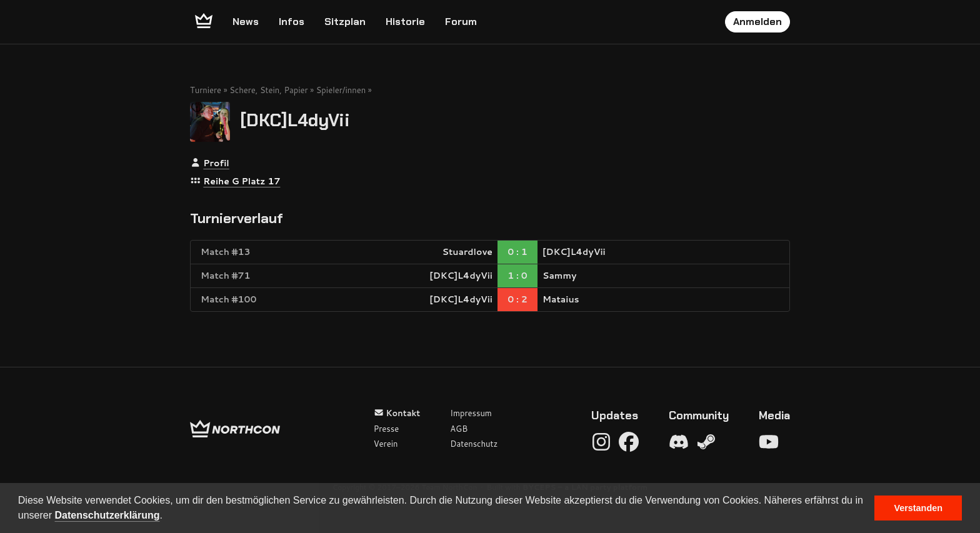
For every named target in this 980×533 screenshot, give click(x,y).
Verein (386, 444)
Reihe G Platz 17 (242, 181)
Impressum (471, 413)
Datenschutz (474, 444)
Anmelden (757, 22)
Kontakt (397, 413)
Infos (292, 22)
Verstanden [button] (918, 508)
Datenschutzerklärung (107, 515)
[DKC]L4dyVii (295, 120)
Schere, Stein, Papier (268, 90)
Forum (461, 22)
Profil (216, 163)
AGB (459, 429)
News (246, 22)
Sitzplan (345, 22)
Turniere (206, 90)
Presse (386, 429)
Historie (405, 22)
